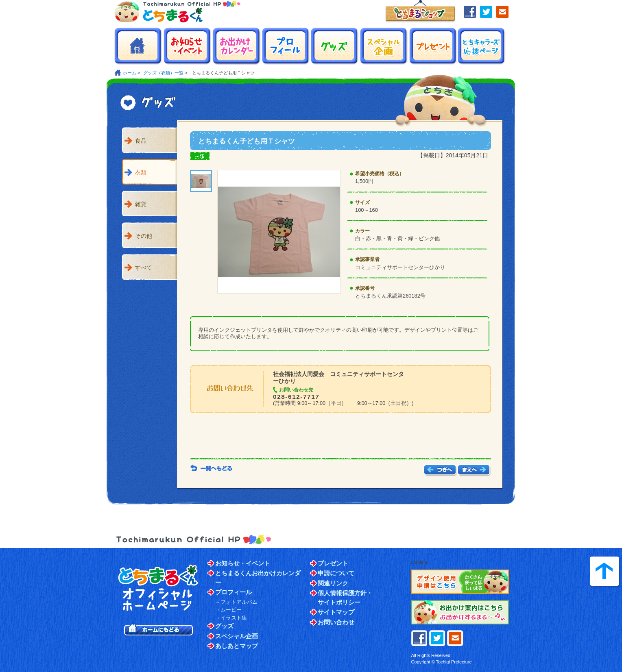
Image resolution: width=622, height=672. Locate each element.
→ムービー (228, 610)
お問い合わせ (336, 622)
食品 (141, 141)
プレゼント (333, 563)
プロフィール (234, 592)
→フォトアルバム (236, 602)
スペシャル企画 (237, 636)
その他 (144, 236)
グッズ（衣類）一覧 (163, 73)
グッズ (224, 626)
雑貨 (141, 204)
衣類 (141, 172)
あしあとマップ (237, 646)
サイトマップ (336, 612)
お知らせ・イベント (243, 563)
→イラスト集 (231, 618)
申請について (336, 573)
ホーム (130, 73)
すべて (144, 267)
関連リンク (333, 583)
